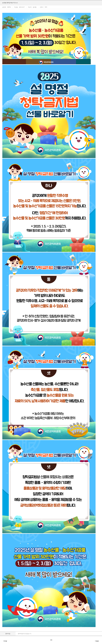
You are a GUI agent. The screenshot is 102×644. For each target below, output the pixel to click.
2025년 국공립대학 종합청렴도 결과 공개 (100, 641)
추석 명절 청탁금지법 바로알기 (2, 641)
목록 (51, 640)
